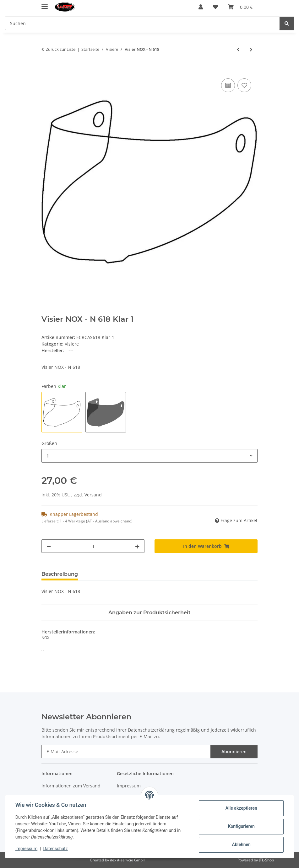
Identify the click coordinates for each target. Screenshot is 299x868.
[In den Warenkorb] (46, 70)
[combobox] (149, 456)
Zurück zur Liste (61, 49)
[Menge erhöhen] (137, 546)
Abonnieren (234, 752)
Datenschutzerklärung (151, 730)
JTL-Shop (266, 860)
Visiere (72, 344)
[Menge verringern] (49, 546)
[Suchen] (287, 23)
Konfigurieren (241, 826)
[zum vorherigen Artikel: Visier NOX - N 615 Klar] (238, 49)
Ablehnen (241, 844)
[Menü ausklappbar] (45, 4)
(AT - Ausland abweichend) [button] (109, 521)
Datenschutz (56, 849)
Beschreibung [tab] (60, 574)
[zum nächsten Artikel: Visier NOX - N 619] (251, 49)
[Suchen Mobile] (142, 23)
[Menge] (93, 546)
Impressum (26, 849)
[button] (201, 7)
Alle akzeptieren (241, 808)
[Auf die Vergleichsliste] (228, 85)
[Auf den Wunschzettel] (244, 85)
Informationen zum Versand (71, 786)
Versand (93, 495)
